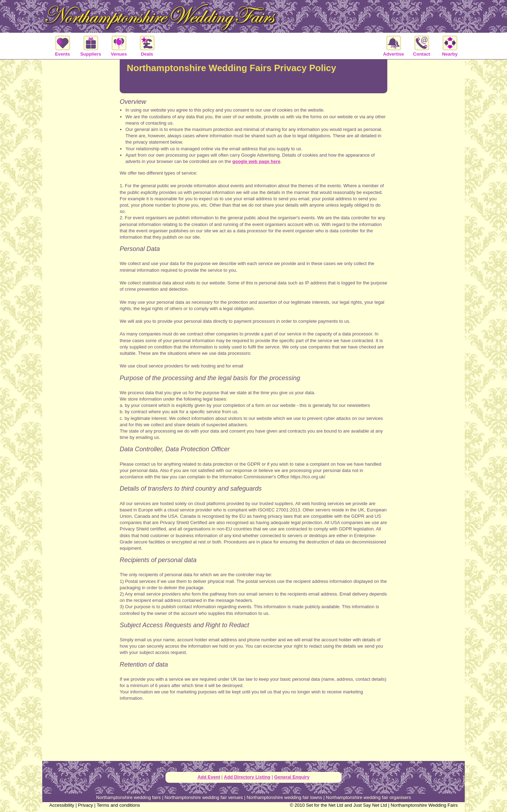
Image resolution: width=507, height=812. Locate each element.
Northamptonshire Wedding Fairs (424, 805)
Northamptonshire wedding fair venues (204, 797)
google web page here (256, 161)
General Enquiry (292, 777)
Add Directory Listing (247, 777)
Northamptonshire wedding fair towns (284, 797)
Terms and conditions (118, 805)
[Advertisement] (254, 735)
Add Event (209, 777)
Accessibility (62, 805)
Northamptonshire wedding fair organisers (368, 797)
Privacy (85, 805)
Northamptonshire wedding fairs (129, 797)
